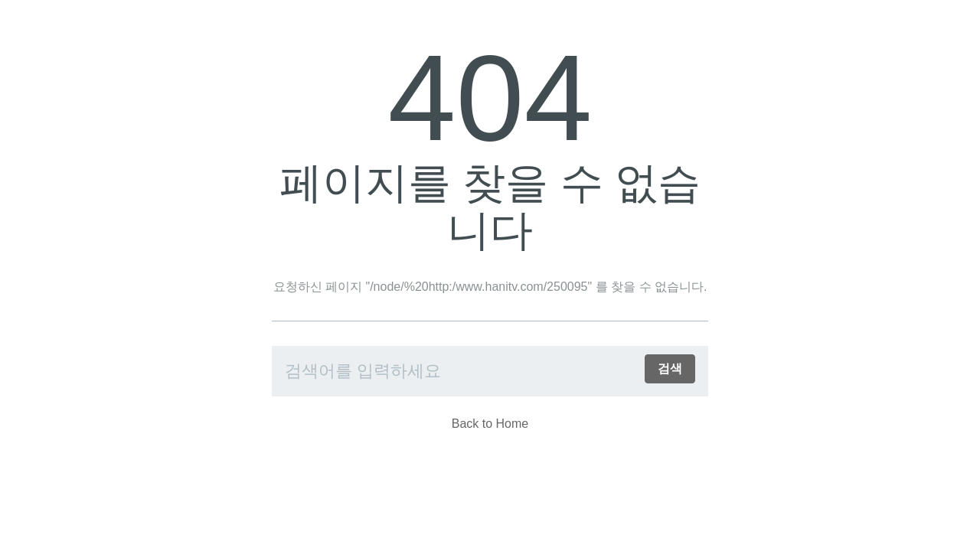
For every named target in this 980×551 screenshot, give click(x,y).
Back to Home (490, 424)
